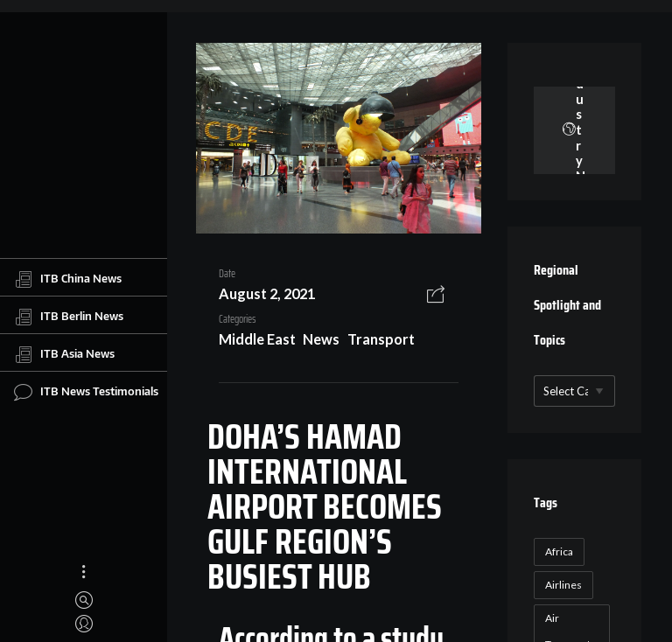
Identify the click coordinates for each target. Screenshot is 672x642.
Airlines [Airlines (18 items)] (563, 585)
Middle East (257, 339)
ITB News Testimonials (86, 392)
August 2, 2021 (267, 293)
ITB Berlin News (69, 317)
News (321, 339)
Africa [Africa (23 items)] (559, 551)
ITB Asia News (64, 354)
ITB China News (68, 279)
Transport (381, 339)
